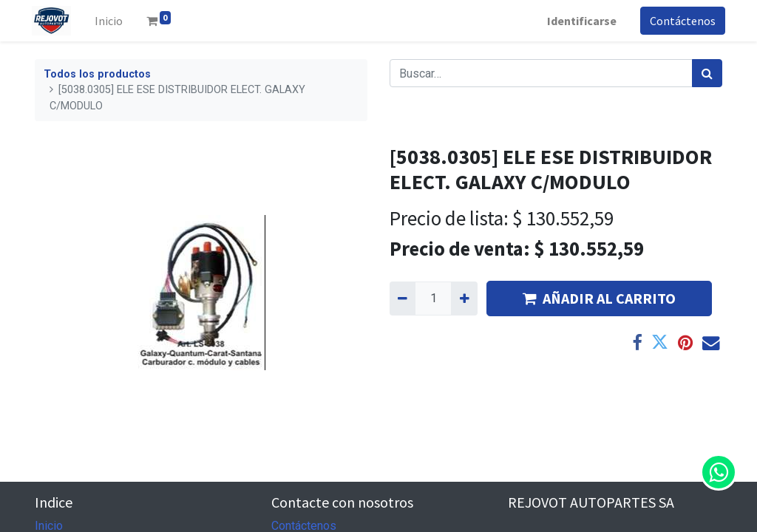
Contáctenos (680, 21)
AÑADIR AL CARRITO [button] (599, 298)
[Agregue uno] (464, 299)
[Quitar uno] (403, 299)
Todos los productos (97, 74)
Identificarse (579, 21)
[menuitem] (112, 21)
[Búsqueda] (707, 73)
